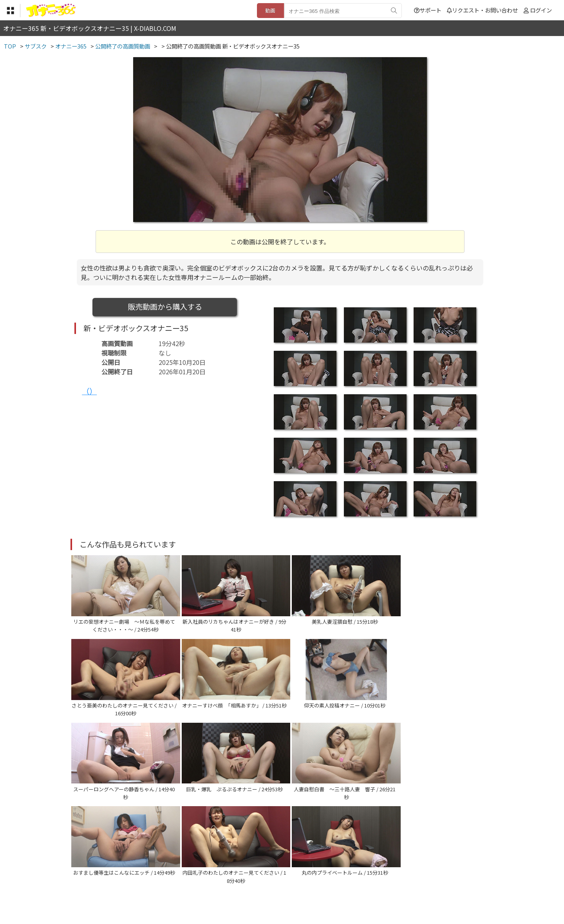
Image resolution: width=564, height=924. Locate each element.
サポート (428, 10)
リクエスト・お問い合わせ (482, 10)
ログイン (541, 10)
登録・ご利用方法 (276, 876)
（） (89, 391)
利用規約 (192, 876)
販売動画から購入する (165, 307)
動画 (270, 10)
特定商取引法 (229, 876)
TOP (166, 876)
